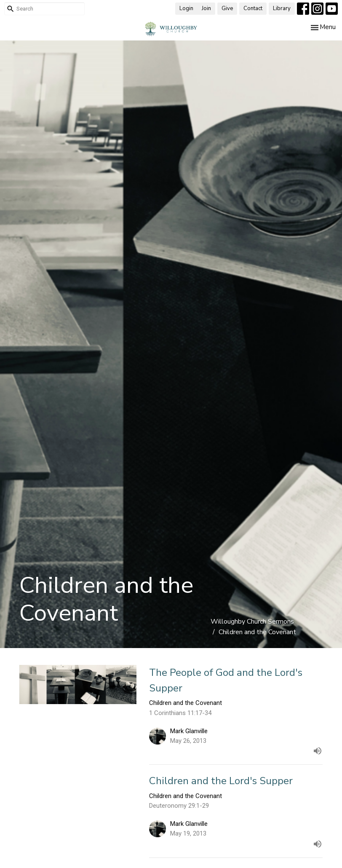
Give (227, 8)
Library (282, 8)
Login (186, 8)
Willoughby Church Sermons (252, 622)
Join (206, 8)
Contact (253, 8)
